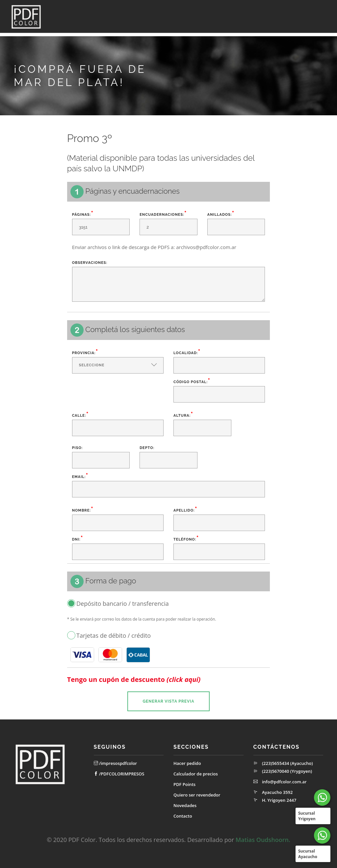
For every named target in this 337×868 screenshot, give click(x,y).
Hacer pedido (187, 763)
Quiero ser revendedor (246, 35)
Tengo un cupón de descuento (134, 680)
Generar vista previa (168, 701)
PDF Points (184, 784)
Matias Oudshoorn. (263, 840)
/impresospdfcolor (116, 763)
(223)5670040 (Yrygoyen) (287, 771)
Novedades (288, 35)
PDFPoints (204, 35)
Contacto (317, 35)
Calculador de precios (162, 35)
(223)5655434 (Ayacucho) (287, 763)
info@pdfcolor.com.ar (284, 782)
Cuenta (80, 35)
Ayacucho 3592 (277, 792)
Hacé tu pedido (116, 35)
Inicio (59, 35)
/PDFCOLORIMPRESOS (119, 774)
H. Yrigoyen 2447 (279, 800)
